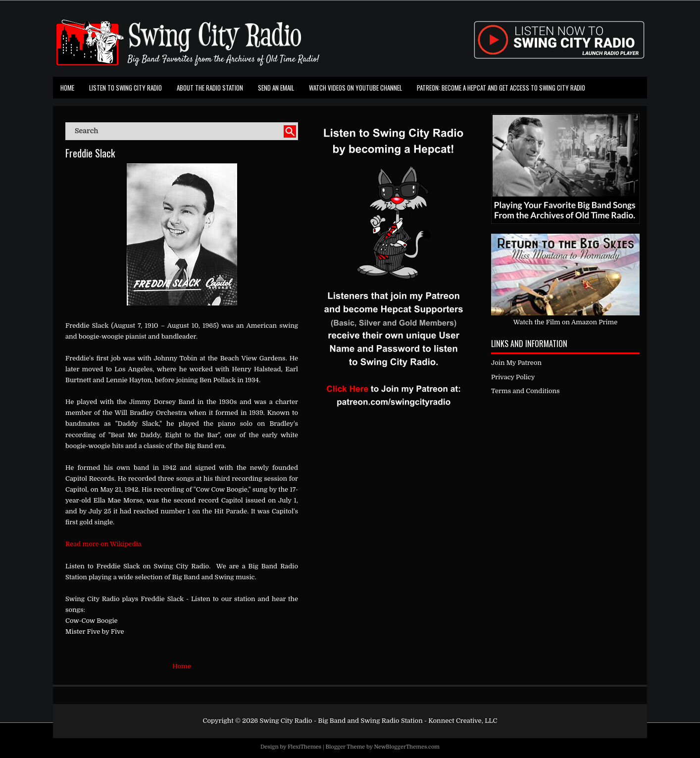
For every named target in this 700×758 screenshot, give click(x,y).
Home (67, 88)
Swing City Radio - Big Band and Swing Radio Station (341, 721)
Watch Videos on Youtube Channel (355, 88)
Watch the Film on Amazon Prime (566, 322)
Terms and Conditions (525, 391)
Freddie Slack (90, 153)
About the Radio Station (210, 88)
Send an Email (276, 88)
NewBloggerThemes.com (407, 747)
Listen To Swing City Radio (125, 88)
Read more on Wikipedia (103, 544)
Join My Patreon (516, 363)
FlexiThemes (304, 747)
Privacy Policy (513, 377)
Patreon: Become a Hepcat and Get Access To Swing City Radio (501, 88)
